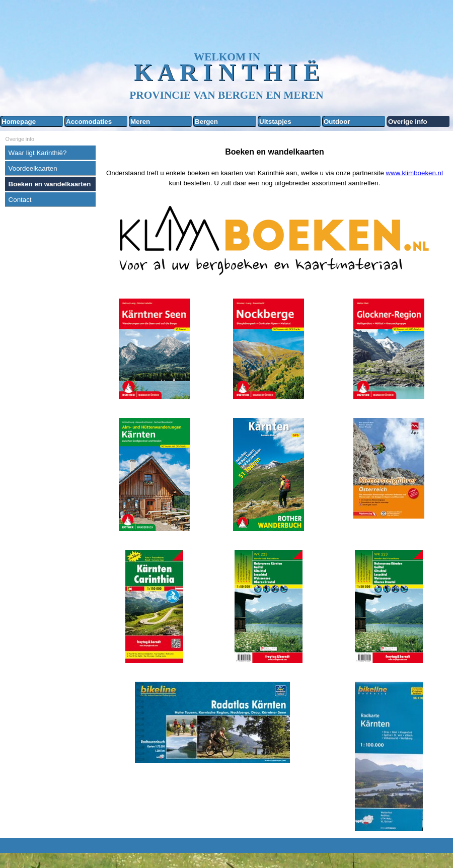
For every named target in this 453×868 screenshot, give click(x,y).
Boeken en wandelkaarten (50, 184)
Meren (140, 122)
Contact (20, 200)
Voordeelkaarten (33, 168)
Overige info (408, 122)
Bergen (206, 122)
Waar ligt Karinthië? (38, 153)
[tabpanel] (274, 167)
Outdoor (337, 122)
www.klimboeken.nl (414, 173)
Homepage (19, 122)
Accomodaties (89, 122)
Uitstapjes (275, 122)
